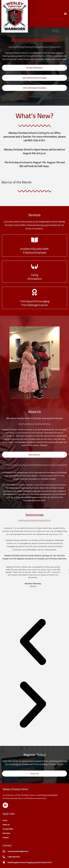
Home (5, 820)
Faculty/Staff (8, 829)
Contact (6, 837)
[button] (65, 14)
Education (6, 833)
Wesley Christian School (15, 789)
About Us (6, 825)
